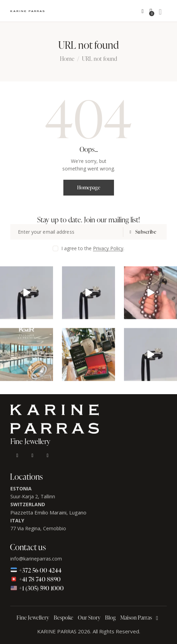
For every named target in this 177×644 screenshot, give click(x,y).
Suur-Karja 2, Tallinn (33, 496)
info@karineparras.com (36, 559)
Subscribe (146, 232)
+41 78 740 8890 (35, 579)
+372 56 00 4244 (36, 570)
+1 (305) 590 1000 (37, 588)
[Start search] (160, 12)
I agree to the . (93, 248)
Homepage (89, 187)
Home (67, 59)
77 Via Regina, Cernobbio (38, 528)
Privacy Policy (108, 249)
